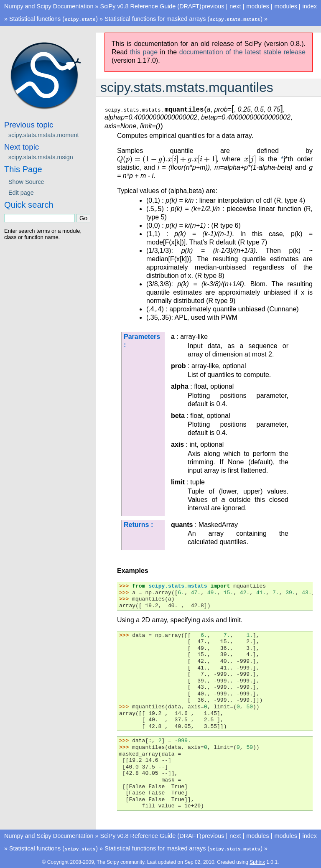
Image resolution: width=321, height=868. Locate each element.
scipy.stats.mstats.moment (43, 135)
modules (285, 6)
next (235, 6)
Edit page (21, 192)
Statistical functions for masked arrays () (183, 19)
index (310, 6)
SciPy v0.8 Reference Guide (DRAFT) (151, 6)
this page (144, 52)
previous (213, 6)
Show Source (26, 181)
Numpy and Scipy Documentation (49, 6)
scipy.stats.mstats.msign (41, 157)
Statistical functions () (53, 19)
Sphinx (257, 861)
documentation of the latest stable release (242, 52)
